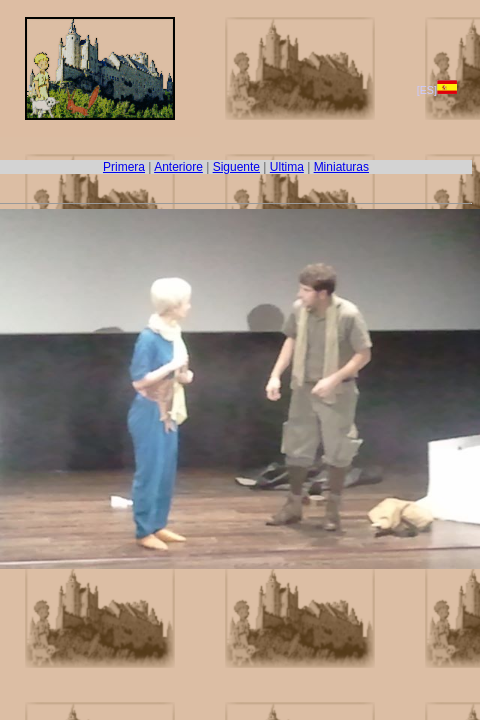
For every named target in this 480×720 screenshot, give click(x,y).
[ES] (437, 90)
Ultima (287, 167)
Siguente (236, 167)
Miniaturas (341, 167)
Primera (124, 167)
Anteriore (178, 167)
